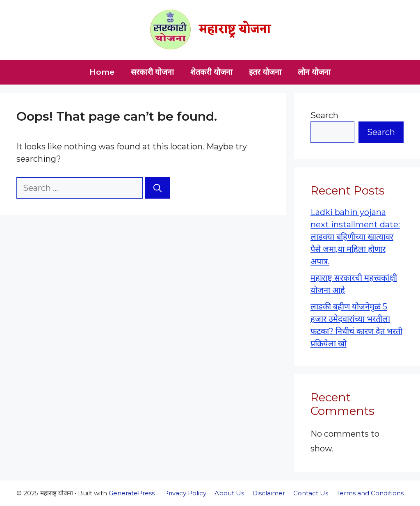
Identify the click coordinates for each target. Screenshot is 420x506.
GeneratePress (132, 493)
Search (324, 115)
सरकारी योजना (152, 72)
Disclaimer (269, 493)
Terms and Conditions (370, 493)
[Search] (157, 188)
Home (102, 72)
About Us (229, 493)
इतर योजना (265, 72)
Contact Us (311, 493)
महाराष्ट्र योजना (235, 30)
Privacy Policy (185, 493)
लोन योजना (314, 72)
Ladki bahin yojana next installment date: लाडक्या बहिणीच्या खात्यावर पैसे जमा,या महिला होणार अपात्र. (355, 237)
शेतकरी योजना (211, 72)
